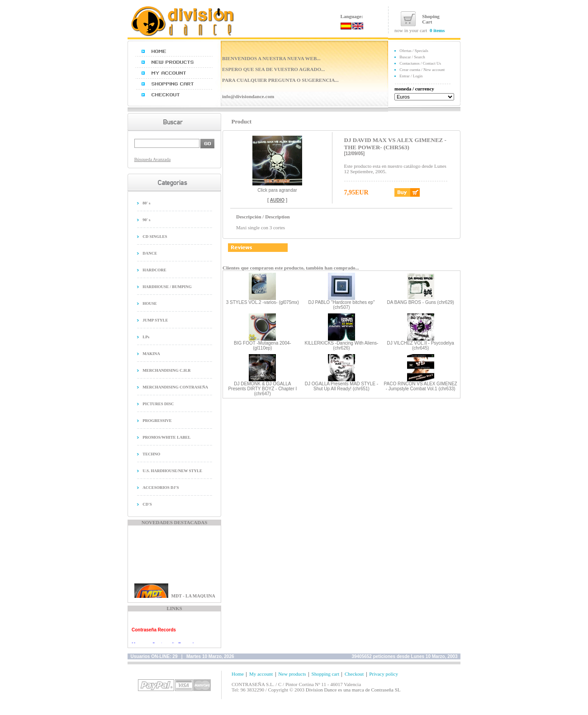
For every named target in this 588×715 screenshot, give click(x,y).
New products (292, 674)
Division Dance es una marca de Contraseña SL (353, 690)
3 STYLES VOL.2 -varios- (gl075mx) (263, 302)
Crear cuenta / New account (422, 70)
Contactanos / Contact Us (420, 63)
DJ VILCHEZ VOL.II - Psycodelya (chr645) (420, 346)
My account (261, 674)
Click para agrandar (277, 188)
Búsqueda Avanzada (153, 159)
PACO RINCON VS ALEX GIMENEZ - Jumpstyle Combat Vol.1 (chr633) (421, 386)
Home (238, 674)
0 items (437, 30)
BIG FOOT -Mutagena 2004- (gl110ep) (263, 346)
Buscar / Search (412, 57)
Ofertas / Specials (414, 51)
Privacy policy (384, 674)
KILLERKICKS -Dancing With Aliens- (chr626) (342, 346)
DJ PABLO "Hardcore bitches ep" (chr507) (341, 305)
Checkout (354, 674)
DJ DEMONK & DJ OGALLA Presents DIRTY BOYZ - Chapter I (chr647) (262, 389)
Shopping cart (325, 674)
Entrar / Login (411, 76)
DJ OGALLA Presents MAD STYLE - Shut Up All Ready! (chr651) (341, 386)
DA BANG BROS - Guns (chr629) (420, 302)
